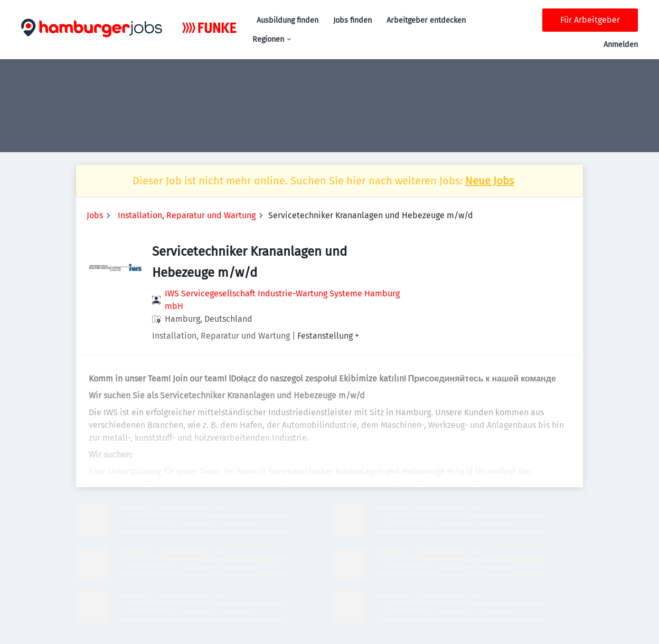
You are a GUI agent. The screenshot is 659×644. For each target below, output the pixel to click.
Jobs (95, 215)
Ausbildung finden (288, 20)
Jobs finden (352, 20)
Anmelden (621, 45)
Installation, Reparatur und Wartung (187, 215)
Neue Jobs (489, 181)
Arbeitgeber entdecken (426, 20)
